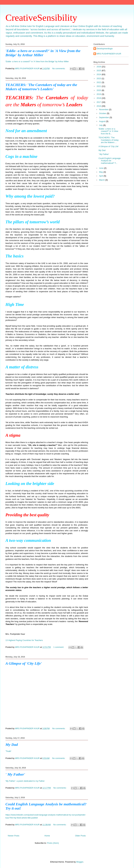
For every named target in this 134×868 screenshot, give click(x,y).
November (104, 109)
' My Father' (15, 774)
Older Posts (80, 836)
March (102, 180)
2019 (99, 94)
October (103, 113)
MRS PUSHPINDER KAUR (109, 54)
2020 (99, 90)
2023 (99, 78)
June (102, 168)
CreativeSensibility (41, 18)
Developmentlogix (105, 49)
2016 (99, 106)
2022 (99, 82)
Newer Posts (14, 836)
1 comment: (59, 647)
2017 (99, 102)
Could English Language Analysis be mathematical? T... (110, 161)
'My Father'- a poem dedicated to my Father (25, 781)
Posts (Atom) (53, 843)
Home (47, 836)
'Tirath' (8, 751)
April (101, 176)
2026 (99, 67)
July (101, 125)
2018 (99, 98)
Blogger (80, 862)
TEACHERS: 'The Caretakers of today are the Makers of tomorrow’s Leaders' (41, 87)
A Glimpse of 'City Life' (24, 663)
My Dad (12, 745)
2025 (99, 71)
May (101, 172)
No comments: (59, 68)
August (103, 121)
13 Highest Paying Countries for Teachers (24, 640)
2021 (99, 86)
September (104, 117)
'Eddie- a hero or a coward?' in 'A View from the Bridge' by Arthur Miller (43, 53)
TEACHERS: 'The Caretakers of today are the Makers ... (108, 140)
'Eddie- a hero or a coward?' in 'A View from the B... (108, 131)
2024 (99, 74)
